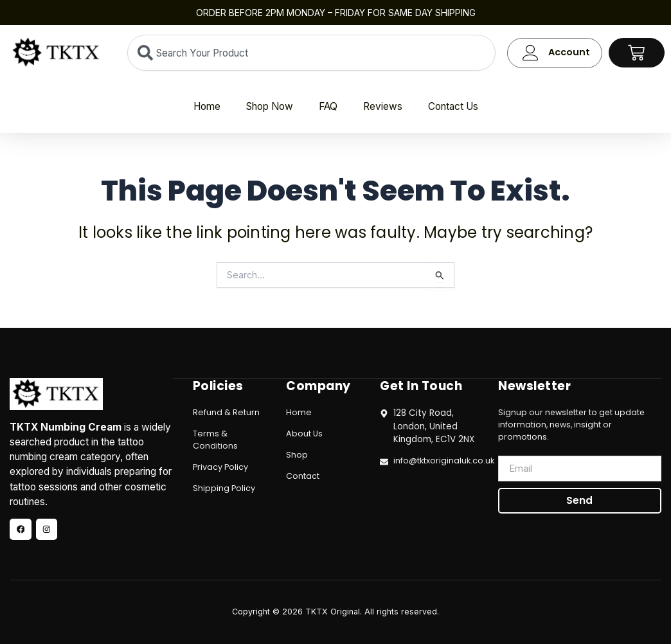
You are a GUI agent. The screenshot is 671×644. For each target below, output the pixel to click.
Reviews (383, 106)
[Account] (531, 53)
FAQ (328, 106)
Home (207, 106)
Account (569, 52)
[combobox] (312, 53)
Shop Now (270, 106)
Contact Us (453, 106)
